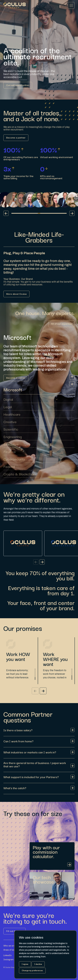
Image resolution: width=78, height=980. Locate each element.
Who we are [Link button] (9, 946)
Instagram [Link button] (9, 959)
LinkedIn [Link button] (8, 955)
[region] (20, 672)
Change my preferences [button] (32, 970)
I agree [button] (25, 964)
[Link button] (18, 85)
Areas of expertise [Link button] (12, 950)
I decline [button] (38, 964)
